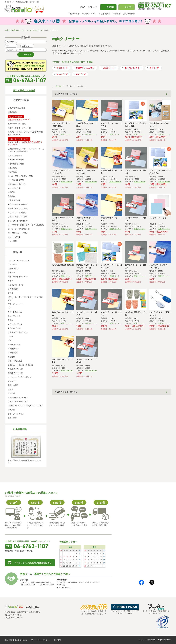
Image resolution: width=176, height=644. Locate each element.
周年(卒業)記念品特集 (16, 108)
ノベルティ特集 (14, 188)
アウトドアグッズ (15, 324)
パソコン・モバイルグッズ (32, 30)
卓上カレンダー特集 (16, 160)
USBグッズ (81, 74)
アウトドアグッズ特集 (17, 213)
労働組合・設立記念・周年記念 (20, 365)
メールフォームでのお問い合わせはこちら (33, 563)
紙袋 (10, 341)
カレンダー (12, 381)
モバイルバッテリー (133, 68)
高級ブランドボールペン (18, 277)
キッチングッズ (14, 345)
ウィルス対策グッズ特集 (18, 217)
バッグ (10, 336)
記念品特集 (12, 112)
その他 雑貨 (13, 353)
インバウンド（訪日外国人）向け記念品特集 (26, 225)
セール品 (11, 393)
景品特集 (11, 196)
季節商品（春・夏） (16, 369)
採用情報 (117, 14)
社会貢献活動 (20, 429)
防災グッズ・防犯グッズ (18, 332)
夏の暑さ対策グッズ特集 (18, 208)
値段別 (10, 389)
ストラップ (154, 68)
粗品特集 (11, 192)
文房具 (10, 293)
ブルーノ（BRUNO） (16, 414)
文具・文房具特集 (15, 156)
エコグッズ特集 (14, 237)
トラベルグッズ (14, 328)
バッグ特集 (12, 172)
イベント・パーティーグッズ (19, 377)
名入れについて (89, 14)
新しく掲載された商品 (24, 91)
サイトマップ (92, 7)
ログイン (128, 7)
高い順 (69, 86)
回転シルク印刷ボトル (17, 184)
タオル (10, 320)
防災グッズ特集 (14, 200)
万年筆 (10, 281)
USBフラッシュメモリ (85, 68)
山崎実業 (11, 410)
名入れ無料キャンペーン (18, 398)
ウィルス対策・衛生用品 (18, 402)
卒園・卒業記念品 (15, 361)
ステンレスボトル (15, 312)
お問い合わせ (129, 14)
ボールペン (12, 264)
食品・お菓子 (13, 385)
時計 (10, 308)
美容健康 (11, 357)
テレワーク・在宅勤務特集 (19, 229)
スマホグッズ (62, 74)
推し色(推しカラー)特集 (17, 233)
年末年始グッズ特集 (16, 164)
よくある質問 (104, 14)
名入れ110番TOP (12, 30)
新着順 (80, 86)
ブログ (82, 7)
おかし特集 (12, 241)
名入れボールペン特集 (17, 124)
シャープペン (13, 269)
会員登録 (110, 7)
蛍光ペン (11, 273)
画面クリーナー (110, 68)
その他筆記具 (13, 289)
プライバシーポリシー (40, 640)
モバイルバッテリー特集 (18, 204)
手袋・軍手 (12, 418)
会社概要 (57, 640)
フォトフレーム (14, 316)
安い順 (58, 86)
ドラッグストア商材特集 (18, 221)
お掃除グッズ (13, 349)
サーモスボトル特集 (16, 180)
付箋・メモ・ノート (16, 304)
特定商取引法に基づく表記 (16, 640)
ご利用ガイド (74, 14)
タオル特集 (12, 168)
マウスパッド (62, 68)
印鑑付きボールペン (16, 285)
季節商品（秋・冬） (16, 373)
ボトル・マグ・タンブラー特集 (20, 176)
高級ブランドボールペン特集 (19, 128)
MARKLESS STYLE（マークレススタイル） (26, 406)
